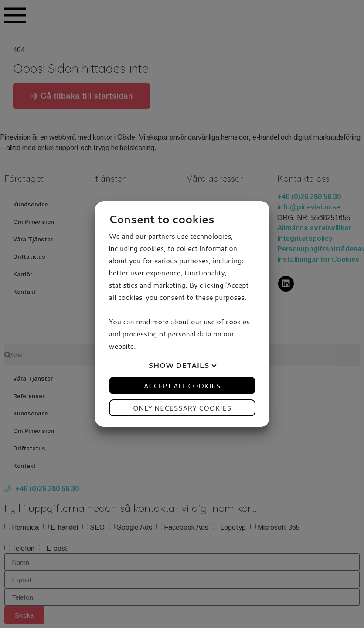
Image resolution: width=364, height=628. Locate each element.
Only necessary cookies (182, 408)
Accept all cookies (182, 386)
